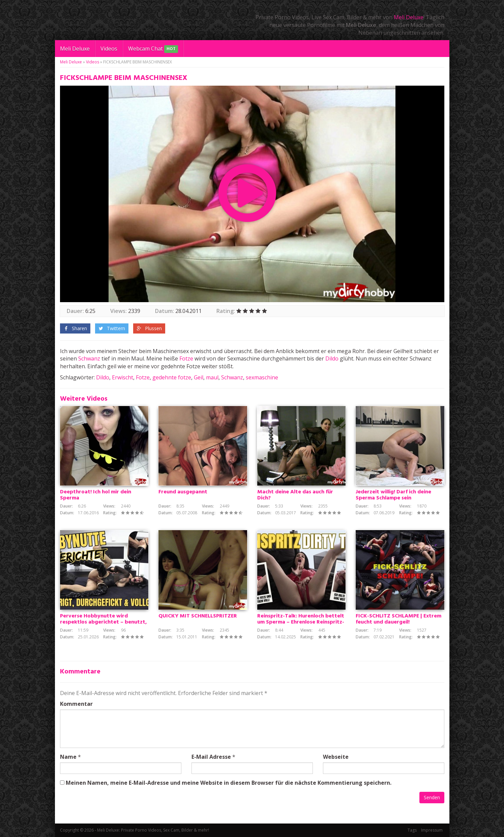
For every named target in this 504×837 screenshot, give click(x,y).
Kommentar (76, 704)
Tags (412, 830)
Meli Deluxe (409, 17)
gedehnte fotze (172, 377)
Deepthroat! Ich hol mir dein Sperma (96, 495)
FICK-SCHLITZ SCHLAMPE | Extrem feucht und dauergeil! (398, 619)
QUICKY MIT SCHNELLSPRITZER (198, 616)
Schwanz (89, 358)
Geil (199, 377)
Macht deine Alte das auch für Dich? (295, 495)
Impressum (432, 830)
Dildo (332, 358)
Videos (109, 49)
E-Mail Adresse (211, 757)
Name (68, 757)
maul (212, 377)
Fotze (186, 358)
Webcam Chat (153, 49)
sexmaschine (262, 377)
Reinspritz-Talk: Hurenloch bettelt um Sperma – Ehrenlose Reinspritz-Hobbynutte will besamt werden (301, 622)
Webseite (336, 757)
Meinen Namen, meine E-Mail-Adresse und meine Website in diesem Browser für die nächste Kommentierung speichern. (229, 783)
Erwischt (123, 377)
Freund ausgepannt (183, 492)
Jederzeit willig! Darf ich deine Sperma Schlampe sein (393, 495)
